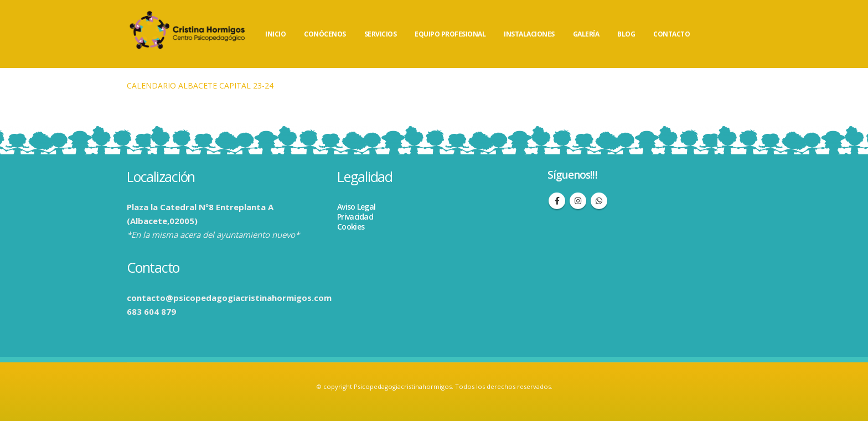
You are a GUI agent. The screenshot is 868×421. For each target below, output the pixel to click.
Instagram (578, 201)
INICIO (275, 34)
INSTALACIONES (529, 34)
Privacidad (355, 217)
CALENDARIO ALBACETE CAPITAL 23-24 (200, 85)
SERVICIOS (381, 34)
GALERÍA (586, 34)
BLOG (626, 34)
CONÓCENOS (325, 34)
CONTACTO (671, 34)
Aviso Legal (356, 207)
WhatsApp (599, 201)
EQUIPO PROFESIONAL (450, 34)
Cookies (351, 227)
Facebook (557, 201)
